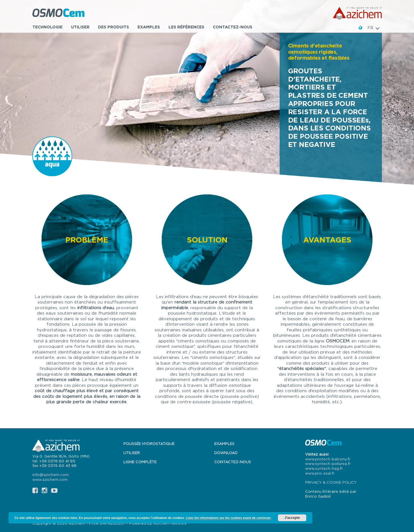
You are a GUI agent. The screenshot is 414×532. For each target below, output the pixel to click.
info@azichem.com (51, 475)
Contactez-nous (233, 27)
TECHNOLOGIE (47, 27)
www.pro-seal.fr (320, 473)
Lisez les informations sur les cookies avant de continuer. (229, 518)
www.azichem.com (50, 479)
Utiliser (80, 27)
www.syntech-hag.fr (324, 468)
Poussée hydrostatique (149, 444)
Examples (149, 27)
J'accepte (292, 518)
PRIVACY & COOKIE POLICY (331, 482)
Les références (186, 27)
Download (226, 453)
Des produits (114, 27)
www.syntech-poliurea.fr (328, 464)
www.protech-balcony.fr (328, 459)
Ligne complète (140, 462)
